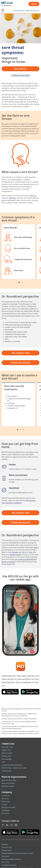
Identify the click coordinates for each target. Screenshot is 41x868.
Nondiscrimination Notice (11, 859)
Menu (3, 11)
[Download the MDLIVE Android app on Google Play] (30, 832)
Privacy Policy (7, 850)
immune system (15, 555)
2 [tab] (22, 282)
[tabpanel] (18, 252)
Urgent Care (6, 750)
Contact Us (6, 796)
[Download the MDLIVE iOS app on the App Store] (10, 832)
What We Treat (7, 747)
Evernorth (5, 813)
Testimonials (6, 771)
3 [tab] (24, 430)
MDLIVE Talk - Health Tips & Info (14, 768)
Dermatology (7, 759)
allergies (12, 198)
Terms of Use (7, 847)
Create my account (21, 75)
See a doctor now (21, 353)
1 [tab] (19, 282)
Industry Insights (8, 786)
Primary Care (6, 756)
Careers (5, 804)
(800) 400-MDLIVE (32, 11)
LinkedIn (7, 825)
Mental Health (7, 753)
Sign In (34, 4)
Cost (3, 762)
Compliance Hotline (9, 865)
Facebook (3, 825)
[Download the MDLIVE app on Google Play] (30, 692)
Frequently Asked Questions (12, 765)
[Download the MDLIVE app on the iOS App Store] (10, 692)
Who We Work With (9, 780)
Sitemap (5, 844)
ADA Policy (6, 862)
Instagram (16, 825)
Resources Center (8, 783)
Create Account (18, 11)
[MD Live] (6, 4)
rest (31, 552)
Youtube (12, 825)
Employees (6, 810)
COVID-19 (32, 196)
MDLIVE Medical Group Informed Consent (17, 853)
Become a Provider (9, 807)
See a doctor (20, 69)
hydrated (15, 552)
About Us (5, 799)
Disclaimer (5, 856)
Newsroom (6, 802)
